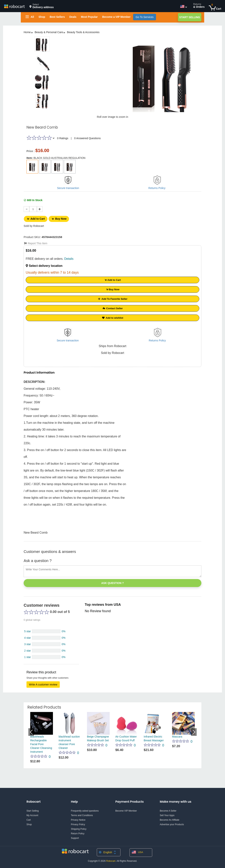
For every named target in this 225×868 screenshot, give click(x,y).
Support (75, 837)
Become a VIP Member (116, 17)
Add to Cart (36, 219)
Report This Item (35, 242)
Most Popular (89, 17)
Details (69, 258)
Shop (42, 17)
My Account (32, 814)
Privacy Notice (78, 819)
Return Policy (78, 833)
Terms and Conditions (82, 814)
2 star (28, 650)
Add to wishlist (112, 317)
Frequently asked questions (85, 810)
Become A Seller (168, 810)
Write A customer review (43, 684)
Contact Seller (112, 307)
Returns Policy (157, 188)
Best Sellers (57, 17)
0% (64, 630)
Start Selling (190, 17)
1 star (28, 656)
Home (27, 32)
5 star (28, 630)
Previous (31, 731)
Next (194, 731)
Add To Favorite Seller (112, 298)
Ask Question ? (112, 582)
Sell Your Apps (167, 814)
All (30, 17)
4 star (28, 637)
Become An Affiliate (170, 819)
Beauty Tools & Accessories (83, 32)
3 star (28, 643)
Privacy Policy (78, 824)
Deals (73, 17)
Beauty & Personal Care (49, 32)
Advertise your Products (172, 824)
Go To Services (145, 17)
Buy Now (61, 219)
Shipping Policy (79, 828)
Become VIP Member (126, 810)
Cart (29, 819)
